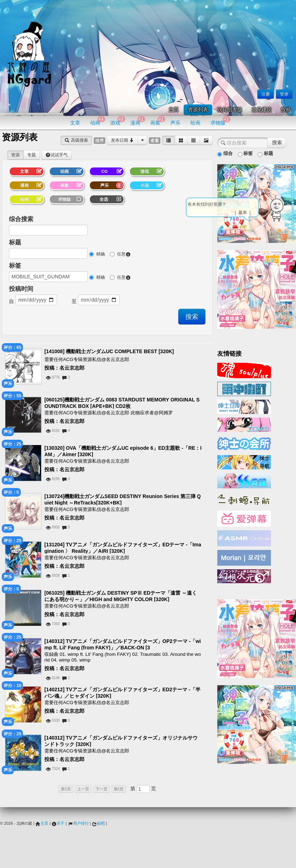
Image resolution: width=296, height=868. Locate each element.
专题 (31, 155)
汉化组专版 (230, 110)
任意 (120, 254)
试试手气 (57, 155)
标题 (15, 242)
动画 (98, 121)
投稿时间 (21, 289)
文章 (75, 123)
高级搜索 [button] (76, 140)
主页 (174, 110)
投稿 (286, 110)
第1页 (66, 789)
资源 (15, 155)
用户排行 (78, 823)
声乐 (175, 123)
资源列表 (198, 110)
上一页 (83, 789)
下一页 (101, 789)
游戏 (118, 121)
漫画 (138, 121)
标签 (15, 266)
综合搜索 (21, 219)
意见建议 (262, 110)
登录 (284, 94)
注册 (266, 94)
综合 (225, 154)
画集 (158, 121)
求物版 (220, 121)
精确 (97, 254)
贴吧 (98, 823)
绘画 (195, 123)
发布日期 (123, 140)
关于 (58, 823)
